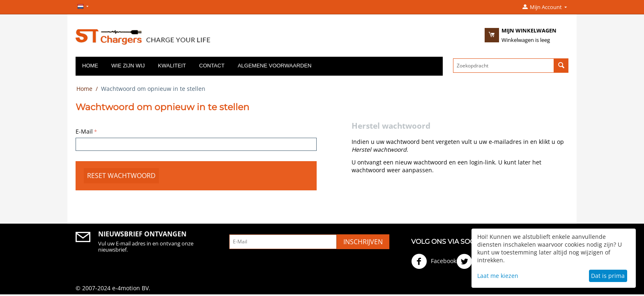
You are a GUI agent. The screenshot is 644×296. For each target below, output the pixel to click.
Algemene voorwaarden (275, 66)
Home (90, 66)
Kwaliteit (172, 66)
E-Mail (84, 131)
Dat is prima (608, 276)
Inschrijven (363, 242)
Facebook (434, 261)
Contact (212, 66)
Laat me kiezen (498, 276)
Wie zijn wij (128, 66)
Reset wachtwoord (121, 176)
